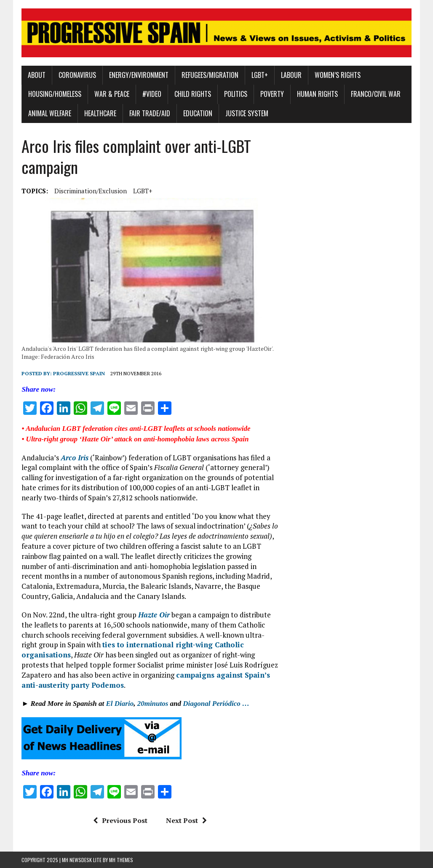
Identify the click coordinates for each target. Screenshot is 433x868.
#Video (152, 94)
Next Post (186, 820)
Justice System (247, 113)
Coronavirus (77, 75)
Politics (236, 94)
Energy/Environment (139, 75)
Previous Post (120, 820)
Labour (291, 75)
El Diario (120, 704)
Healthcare (100, 113)
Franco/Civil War (376, 94)
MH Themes (121, 860)
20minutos (153, 704)
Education (198, 113)
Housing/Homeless (55, 94)
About (37, 75)
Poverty (272, 94)
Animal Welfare (50, 113)
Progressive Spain (79, 373)
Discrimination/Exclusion (91, 191)
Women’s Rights (338, 75)
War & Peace (112, 94)
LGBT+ (260, 75)
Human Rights (317, 94)
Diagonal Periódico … (216, 704)
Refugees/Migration (210, 75)
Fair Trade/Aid (150, 113)
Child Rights (193, 94)
